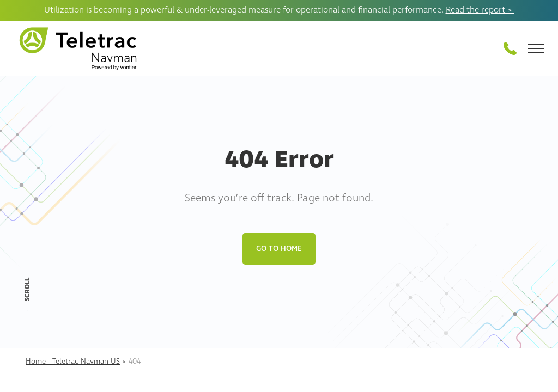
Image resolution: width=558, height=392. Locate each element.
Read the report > (480, 10)
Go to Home (279, 249)
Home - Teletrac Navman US (73, 361)
